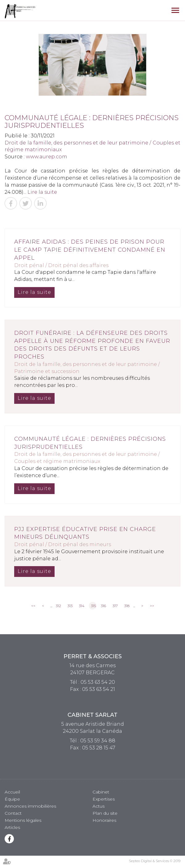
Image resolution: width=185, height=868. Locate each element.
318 (127, 606)
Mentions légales (23, 820)
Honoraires (104, 820)
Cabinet (101, 792)
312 (58, 606)
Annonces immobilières (30, 806)
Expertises (104, 799)
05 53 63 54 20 (98, 682)
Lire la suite (42, 192)
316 (103, 606)
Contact (13, 813)
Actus (99, 806)
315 (93, 606)
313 (70, 606)
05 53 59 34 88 (98, 741)
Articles (12, 827)
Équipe (12, 799)
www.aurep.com (47, 157)
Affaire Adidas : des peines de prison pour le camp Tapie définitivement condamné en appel (90, 250)
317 (115, 606)
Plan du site (105, 813)
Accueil (12, 792)
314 (82, 606)
